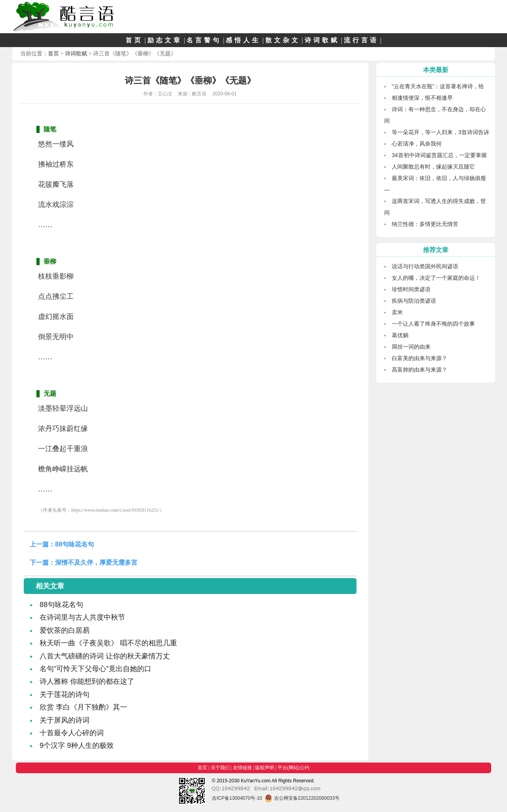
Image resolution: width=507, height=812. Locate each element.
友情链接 (242, 768)
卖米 (397, 312)
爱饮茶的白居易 (65, 630)
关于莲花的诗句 (65, 694)
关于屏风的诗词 (65, 720)
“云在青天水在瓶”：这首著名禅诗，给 (438, 86)
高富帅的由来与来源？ (419, 370)
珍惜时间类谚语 (411, 289)
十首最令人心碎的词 (72, 733)
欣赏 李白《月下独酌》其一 (83, 707)
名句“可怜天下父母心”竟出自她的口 (95, 669)
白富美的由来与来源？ (419, 358)
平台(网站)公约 (294, 768)
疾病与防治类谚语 (414, 301)
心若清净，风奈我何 (417, 144)
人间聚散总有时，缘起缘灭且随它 (433, 167)
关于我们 (220, 768)
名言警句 (204, 40)
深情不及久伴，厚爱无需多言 (96, 563)
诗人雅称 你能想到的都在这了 (87, 681)
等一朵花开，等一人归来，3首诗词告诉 (440, 132)
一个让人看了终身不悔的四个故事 (433, 324)
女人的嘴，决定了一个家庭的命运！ (436, 278)
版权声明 (265, 768)
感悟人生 (243, 40)
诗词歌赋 (322, 40)
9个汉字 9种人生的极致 (77, 746)
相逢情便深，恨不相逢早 (422, 98)
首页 (134, 40)
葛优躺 (400, 335)
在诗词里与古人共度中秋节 (82, 617)
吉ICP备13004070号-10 (237, 798)
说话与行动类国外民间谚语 (425, 266)
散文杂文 (283, 40)
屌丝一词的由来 (411, 347)
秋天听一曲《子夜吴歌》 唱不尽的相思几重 (108, 643)
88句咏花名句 (74, 544)
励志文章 (165, 40)
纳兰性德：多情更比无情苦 (425, 224)
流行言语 (361, 40)
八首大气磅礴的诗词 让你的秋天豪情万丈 (105, 656)
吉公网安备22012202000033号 (302, 798)
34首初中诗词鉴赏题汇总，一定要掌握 (439, 155)
